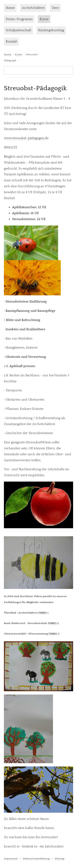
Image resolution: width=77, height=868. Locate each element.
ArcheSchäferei (33, 8)
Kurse (44, 19)
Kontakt (11, 42)
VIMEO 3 (54, 634)
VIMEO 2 (53, 623)
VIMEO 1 (43, 613)
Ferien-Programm (19, 19)
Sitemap (60, 859)
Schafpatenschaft (18, 30)
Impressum (11, 859)
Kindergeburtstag (51, 30)
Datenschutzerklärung (36, 859)
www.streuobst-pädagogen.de (26, 138)
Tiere (55, 8)
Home (10, 8)
